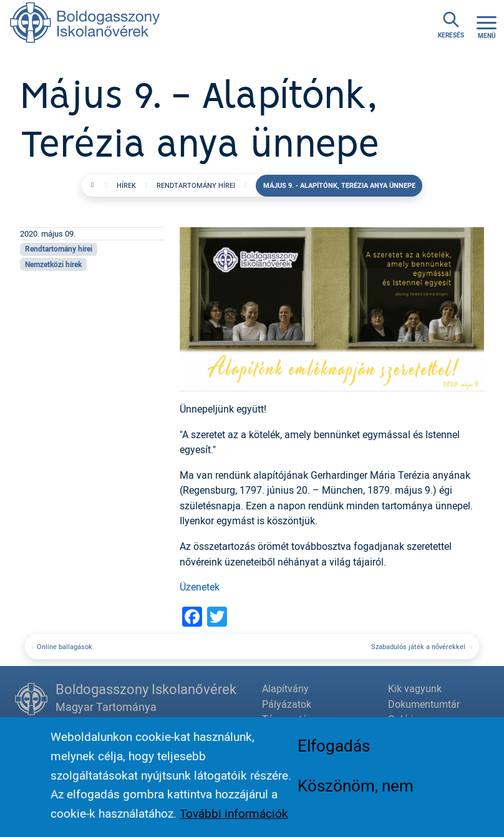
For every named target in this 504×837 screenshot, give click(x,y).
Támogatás (287, 719)
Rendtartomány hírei (196, 185)
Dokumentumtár (424, 704)
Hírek (126, 185)
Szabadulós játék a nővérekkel (419, 646)
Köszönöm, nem (356, 789)
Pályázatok (287, 704)
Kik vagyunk (415, 688)
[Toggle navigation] (487, 26)
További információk (234, 817)
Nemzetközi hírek (53, 264)
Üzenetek (200, 587)
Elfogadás (334, 749)
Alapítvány (285, 688)
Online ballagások (65, 646)
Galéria (404, 719)
